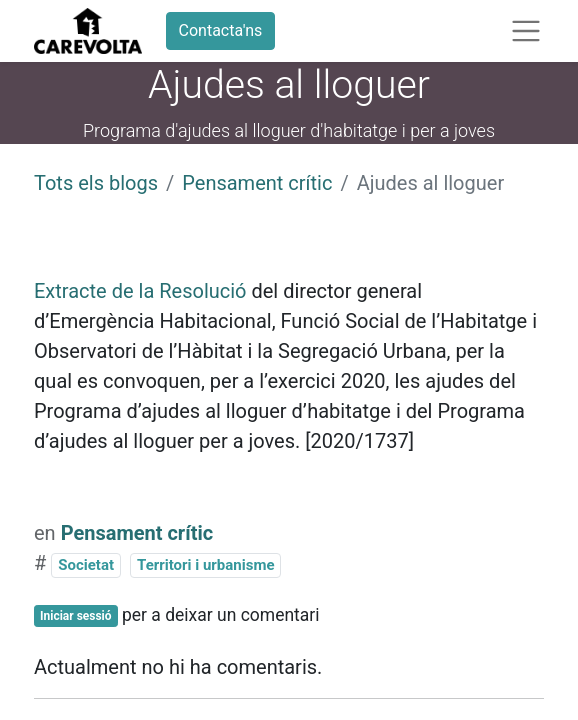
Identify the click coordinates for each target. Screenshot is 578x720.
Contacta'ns (221, 30)
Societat (86, 565)
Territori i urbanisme (205, 565)
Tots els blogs (96, 183)
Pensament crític (257, 183)
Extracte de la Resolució (140, 291)
